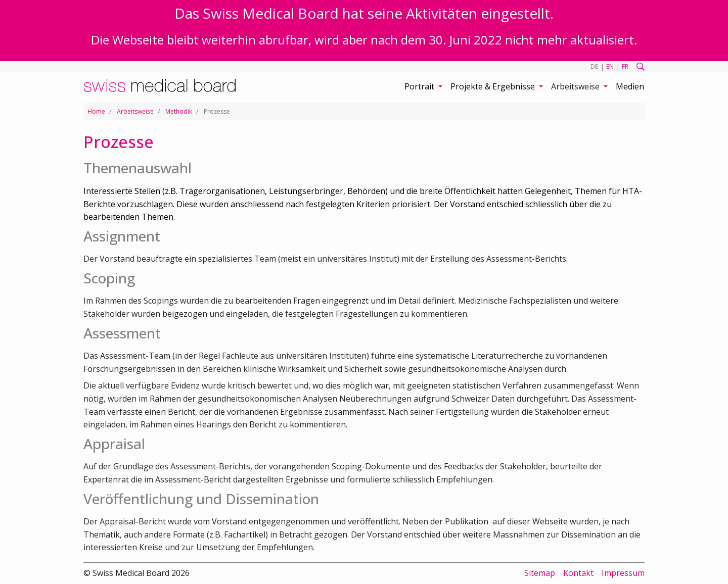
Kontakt (578, 573)
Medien (630, 86)
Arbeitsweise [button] (576, 86)
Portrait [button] (420, 86)
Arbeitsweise (135, 111)
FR (625, 66)
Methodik (179, 111)
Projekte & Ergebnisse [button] (494, 86)
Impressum (623, 573)
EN (610, 66)
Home (96, 111)
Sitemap (540, 573)
